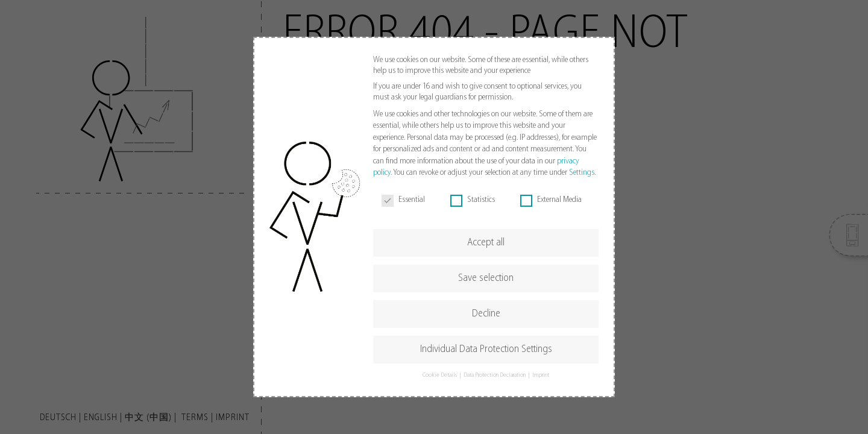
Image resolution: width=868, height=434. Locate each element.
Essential (403, 200)
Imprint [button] (541, 375)
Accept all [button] (486, 243)
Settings (582, 173)
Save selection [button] (486, 278)
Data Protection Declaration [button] (495, 375)
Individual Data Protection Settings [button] (486, 349)
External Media (551, 200)
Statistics (473, 200)
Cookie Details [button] (440, 375)
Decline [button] (486, 314)
